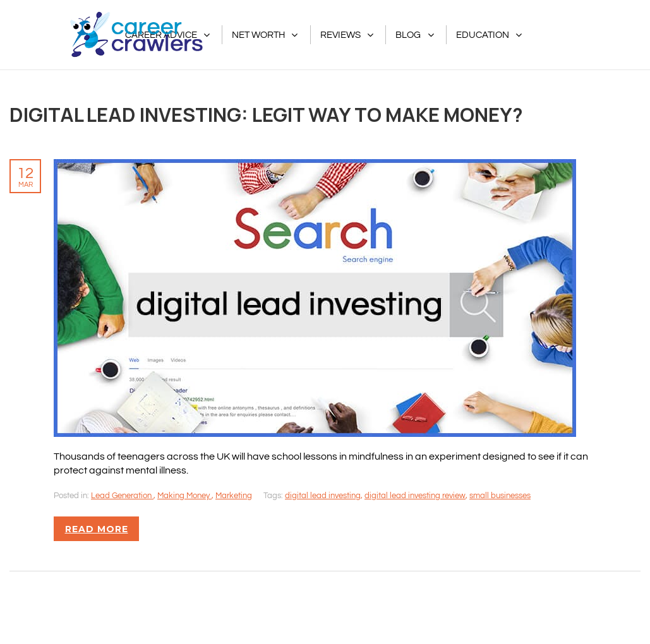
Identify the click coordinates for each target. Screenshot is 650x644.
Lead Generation (122, 496)
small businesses (500, 496)
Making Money (184, 496)
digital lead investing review (415, 496)
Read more (97, 529)
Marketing (234, 496)
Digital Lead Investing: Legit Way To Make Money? (266, 114)
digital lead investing (323, 496)
